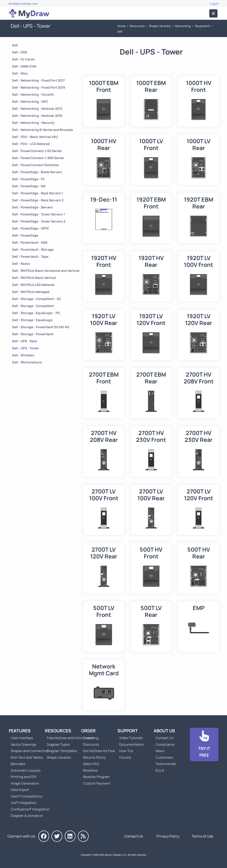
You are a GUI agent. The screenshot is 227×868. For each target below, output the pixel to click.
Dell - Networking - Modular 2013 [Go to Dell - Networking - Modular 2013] (37, 109)
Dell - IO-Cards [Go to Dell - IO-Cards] (23, 59)
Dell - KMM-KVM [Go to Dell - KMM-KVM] (24, 66)
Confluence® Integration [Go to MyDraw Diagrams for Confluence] (30, 809)
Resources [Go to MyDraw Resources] (137, 26)
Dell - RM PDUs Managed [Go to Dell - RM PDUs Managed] (31, 292)
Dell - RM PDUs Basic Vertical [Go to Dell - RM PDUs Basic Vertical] (34, 278)
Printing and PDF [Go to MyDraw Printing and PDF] (24, 777)
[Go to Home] (29, 13)
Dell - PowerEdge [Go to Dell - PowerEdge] (25, 235)
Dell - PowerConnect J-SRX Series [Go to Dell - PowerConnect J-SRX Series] (38, 158)
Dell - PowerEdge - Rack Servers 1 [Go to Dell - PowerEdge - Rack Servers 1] (38, 193)
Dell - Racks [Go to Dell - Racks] (21, 264)
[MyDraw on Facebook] (44, 836)
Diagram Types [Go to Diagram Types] (58, 744)
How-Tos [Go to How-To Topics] (126, 751)
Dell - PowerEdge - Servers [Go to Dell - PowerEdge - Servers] (32, 207)
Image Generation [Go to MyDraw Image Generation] (25, 783)
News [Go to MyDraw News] (160, 751)
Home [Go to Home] (121, 26)
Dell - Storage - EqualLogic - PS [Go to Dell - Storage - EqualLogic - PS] (36, 313)
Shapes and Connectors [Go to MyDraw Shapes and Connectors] (30, 751)
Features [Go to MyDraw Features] (20, 731)
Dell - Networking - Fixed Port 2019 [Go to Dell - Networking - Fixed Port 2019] (39, 87)
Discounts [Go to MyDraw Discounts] (91, 744)
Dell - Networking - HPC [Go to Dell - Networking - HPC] (30, 101)
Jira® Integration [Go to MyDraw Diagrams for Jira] (24, 803)
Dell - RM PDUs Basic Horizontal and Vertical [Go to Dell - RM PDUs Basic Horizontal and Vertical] (46, 271)
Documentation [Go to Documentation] (132, 744)
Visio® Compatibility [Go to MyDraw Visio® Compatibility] (27, 796)
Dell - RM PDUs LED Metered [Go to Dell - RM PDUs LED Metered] (33, 285)
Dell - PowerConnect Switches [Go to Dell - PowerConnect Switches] (35, 165)
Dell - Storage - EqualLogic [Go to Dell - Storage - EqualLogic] (32, 320)
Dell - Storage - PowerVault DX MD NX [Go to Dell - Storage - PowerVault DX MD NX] (41, 327)
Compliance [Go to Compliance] (165, 744)
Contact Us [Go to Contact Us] (165, 738)
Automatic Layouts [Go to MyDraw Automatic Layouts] (26, 770)
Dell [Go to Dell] (120, 31)
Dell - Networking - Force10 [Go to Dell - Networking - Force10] (33, 94)
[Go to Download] (204, 745)
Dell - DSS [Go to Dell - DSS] (20, 52)
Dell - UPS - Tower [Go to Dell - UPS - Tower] (26, 348)
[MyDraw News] (83, 836)
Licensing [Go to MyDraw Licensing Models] (91, 738)
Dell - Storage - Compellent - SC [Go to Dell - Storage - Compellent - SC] (37, 299)
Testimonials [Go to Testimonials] (166, 764)
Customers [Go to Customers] (164, 757)
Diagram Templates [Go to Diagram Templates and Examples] (62, 751)
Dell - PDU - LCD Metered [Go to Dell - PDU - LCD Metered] (31, 144)
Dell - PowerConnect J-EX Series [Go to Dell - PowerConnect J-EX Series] (37, 151)
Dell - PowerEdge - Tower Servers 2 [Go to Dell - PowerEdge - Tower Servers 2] (39, 221)
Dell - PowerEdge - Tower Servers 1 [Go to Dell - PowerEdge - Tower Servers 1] (38, 214)
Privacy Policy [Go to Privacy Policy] (168, 836)
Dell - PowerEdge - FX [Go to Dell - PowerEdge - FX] (28, 179)
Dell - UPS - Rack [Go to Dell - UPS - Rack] (25, 341)
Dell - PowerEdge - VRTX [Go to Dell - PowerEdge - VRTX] (30, 228)
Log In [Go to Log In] (214, 4)
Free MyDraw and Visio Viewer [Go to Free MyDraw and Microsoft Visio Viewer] (68, 738)
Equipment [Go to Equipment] (203, 26)
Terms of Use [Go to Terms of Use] (202, 836)
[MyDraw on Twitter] (57, 836)
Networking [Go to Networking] (183, 26)
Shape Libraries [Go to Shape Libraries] (160, 26)
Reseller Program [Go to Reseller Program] (96, 777)
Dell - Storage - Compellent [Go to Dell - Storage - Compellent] (33, 306)
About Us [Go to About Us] (164, 731)
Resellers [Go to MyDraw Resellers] (90, 770)
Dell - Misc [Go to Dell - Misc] (20, 73)
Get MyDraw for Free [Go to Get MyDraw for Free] (99, 751)
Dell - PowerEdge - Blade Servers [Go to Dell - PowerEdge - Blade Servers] (37, 172)
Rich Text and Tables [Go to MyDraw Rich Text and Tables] (27, 757)
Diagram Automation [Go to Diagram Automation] (27, 816)
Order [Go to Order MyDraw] (88, 731)
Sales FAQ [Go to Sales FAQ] (91, 764)
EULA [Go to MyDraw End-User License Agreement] (160, 770)
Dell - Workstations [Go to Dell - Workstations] (27, 362)
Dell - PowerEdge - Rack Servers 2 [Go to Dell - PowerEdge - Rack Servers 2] (38, 200)
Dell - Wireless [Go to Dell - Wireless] (23, 355)
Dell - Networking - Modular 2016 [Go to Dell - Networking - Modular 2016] (37, 116)
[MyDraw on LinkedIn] (70, 836)
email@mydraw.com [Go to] (23, 4)
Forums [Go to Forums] (125, 757)
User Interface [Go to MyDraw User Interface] (22, 738)
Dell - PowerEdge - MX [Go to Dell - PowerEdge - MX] (29, 186)
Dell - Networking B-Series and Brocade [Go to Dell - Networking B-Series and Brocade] (42, 130)
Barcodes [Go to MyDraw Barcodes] (18, 764)
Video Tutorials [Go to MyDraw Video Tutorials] (131, 738)
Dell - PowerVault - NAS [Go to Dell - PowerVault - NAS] (30, 242)
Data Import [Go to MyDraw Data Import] (20, 790)
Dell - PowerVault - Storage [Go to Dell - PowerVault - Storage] (33, 249)
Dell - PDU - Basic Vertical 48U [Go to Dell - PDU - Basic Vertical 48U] (35, 137)
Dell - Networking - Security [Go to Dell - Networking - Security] (33, 123)
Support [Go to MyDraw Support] (128, 731)
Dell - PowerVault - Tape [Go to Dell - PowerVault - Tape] (30, 256)
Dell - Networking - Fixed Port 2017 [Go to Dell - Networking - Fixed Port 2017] (38, 80)
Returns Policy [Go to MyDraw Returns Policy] (94, 757)
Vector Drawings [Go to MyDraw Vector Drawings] (23, 744)
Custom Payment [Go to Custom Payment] (97, 783)
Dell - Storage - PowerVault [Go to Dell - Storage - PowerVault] (33, 334)
